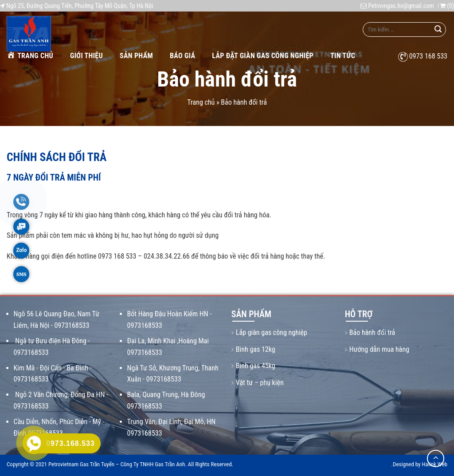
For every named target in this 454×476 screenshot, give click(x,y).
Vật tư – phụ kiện (260, 383)
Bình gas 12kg (256, 349)
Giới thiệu (86, 56)
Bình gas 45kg (256, 366)
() (447, 6)
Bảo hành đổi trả (372, 332)
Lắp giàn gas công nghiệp (272, 332)
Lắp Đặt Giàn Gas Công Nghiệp (263, 56)
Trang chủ (30, 55)
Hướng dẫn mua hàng (379, 349)
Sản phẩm (136, 56)
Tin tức (343, 56)
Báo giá (182, 56)
